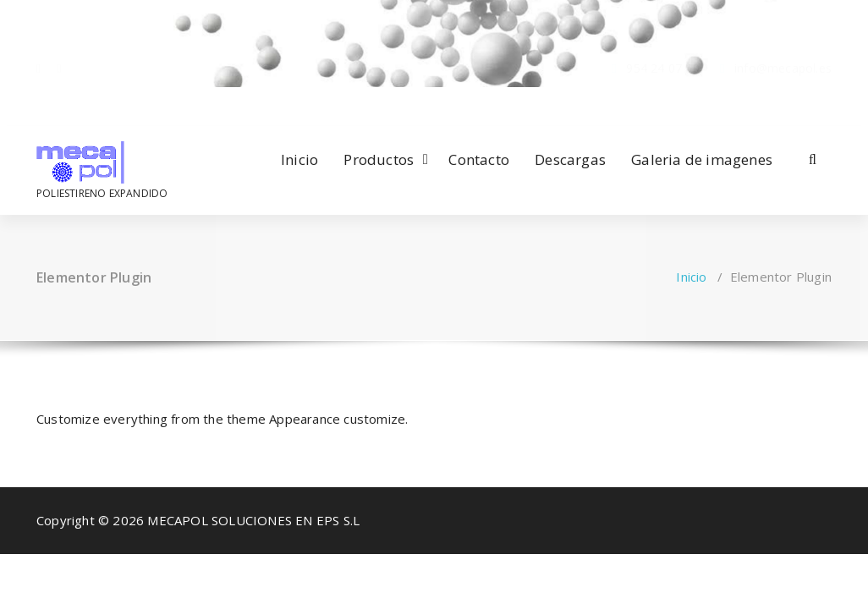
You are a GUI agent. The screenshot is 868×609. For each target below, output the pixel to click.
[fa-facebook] (38, 104)
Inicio (299, 159)
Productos (379, 159)
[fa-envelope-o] (60, 104)
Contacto (479, 159)
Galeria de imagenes (702, 159)
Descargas (570, 159)
